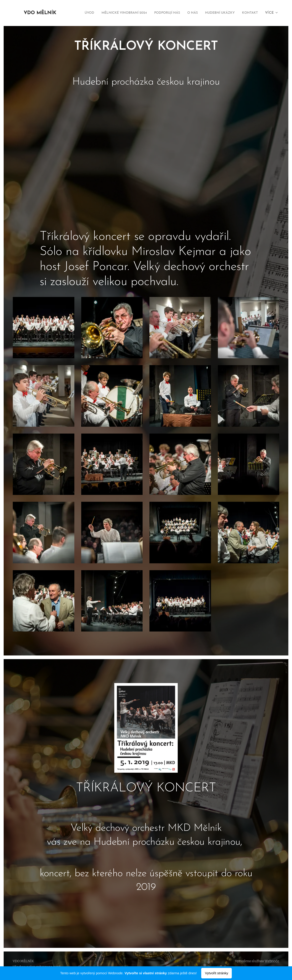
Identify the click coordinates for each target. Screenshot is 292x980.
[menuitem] (95, 13)
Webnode (272, 961)
